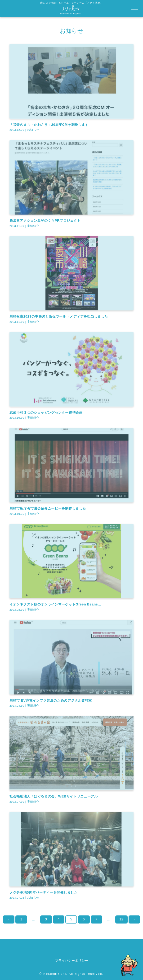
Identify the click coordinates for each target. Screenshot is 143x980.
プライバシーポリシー (71, 961)
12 (121, 919)
